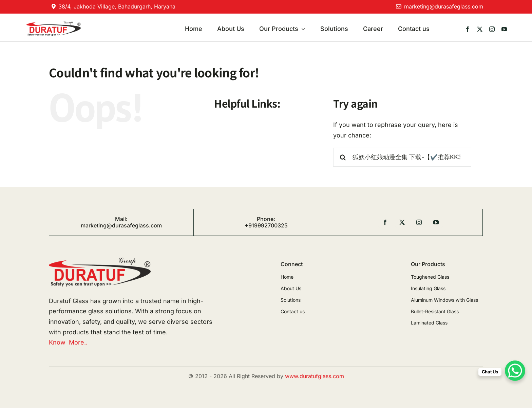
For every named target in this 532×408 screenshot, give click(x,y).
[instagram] (492, 29)
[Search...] (402, 157)
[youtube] (504, 29)
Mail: (121, 219)
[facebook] (468, 29)
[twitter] (480, 29)
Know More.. (68, 342)
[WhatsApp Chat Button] (515, 371)
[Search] (343, 157)
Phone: (266, 219)
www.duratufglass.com (315, 376)
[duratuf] (53, 24)
